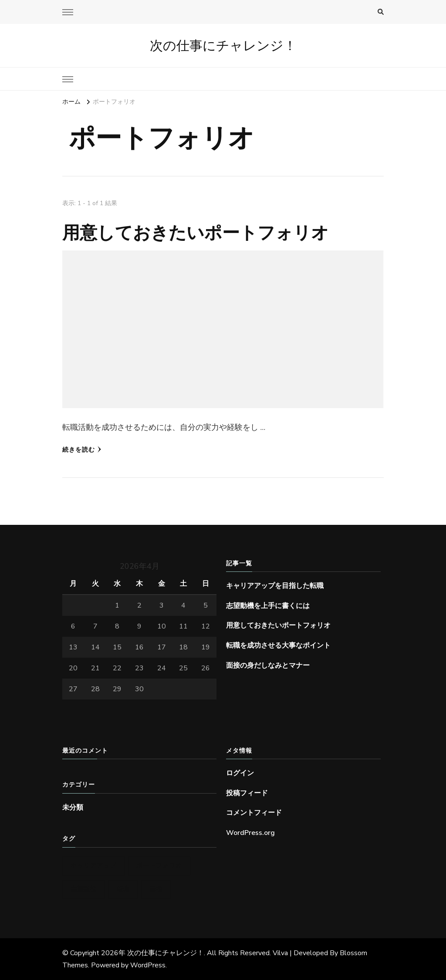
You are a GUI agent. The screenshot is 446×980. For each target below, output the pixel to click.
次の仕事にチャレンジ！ (223, 46)
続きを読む (82, 450)
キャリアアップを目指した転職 (275, 586)
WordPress (148, 965)
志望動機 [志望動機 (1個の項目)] (84, 889)
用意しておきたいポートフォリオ (196, 233)
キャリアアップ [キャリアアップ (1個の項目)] (93, 866)
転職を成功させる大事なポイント (278, 645)
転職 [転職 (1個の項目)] (123, 889)
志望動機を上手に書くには (268, 606)
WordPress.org (250, 833)
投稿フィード (247, 793)
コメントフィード (254, 813)
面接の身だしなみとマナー (268, 666)
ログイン (240, 773)
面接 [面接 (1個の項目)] (156, 889)
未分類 (73, 808)
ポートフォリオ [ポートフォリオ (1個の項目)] (159, 866)
